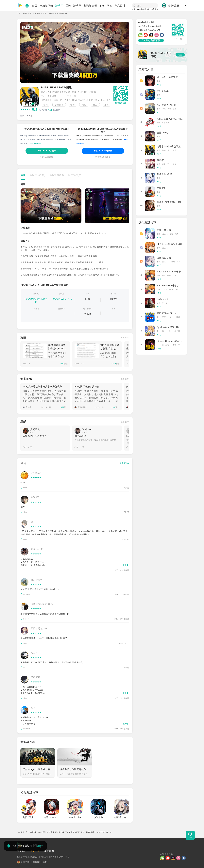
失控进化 (161, 188)
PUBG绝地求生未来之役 (36, 301)
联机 (169, 109)
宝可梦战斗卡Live (166, 313)
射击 (45, 13)
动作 (73, 105)
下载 (159, 81)
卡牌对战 (177, 317)
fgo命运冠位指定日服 (168, 327)
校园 (164, 276)
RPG (171, 289)
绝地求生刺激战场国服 (169, 146)
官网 (46, 105)
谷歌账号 (59, 105)
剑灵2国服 (28, 817)
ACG (177, 234)
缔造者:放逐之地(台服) (169, 202)
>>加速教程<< (35, 143)
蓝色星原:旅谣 (164, 174)
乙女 (169, 164)
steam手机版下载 (45, 832)
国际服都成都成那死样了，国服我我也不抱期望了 (44, 638)
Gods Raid (162, 299)
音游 (171, 234)
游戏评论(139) (37, 175)
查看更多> (125, 338)
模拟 (175, 109)
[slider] (25, 110)
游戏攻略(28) (57, 175)
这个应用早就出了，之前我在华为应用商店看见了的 (45, 614)
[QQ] (162, 35)
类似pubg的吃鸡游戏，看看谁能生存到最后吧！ (38, 769)
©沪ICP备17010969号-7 (59, 857)
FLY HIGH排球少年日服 (170, 244)
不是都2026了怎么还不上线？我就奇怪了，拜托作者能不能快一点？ (53, 662)
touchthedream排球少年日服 (171, 286)
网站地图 (49, 851)
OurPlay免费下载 (151, 40)
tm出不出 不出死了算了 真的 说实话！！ (40, 589)
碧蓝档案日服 (164, 258)
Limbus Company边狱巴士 (171, 341)
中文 (164, 109)
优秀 (23, 483)
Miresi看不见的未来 (167, 77)
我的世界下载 (31, 832)
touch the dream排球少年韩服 (172, 272)
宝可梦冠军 (163, 91)
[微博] (146, 35)
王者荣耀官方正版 (72, 832)
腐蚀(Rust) (162, 133)
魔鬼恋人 (161, 160)
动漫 (175, 276)
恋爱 (164, 164)
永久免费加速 (144, 26)
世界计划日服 (164, 230)
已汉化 (165, 234)
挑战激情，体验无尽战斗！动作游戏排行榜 (75, 769)
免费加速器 (27, 13)
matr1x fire (75, 817)
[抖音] (152, 35)
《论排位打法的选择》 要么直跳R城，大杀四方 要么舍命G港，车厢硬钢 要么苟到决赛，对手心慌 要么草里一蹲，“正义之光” (33, 693)
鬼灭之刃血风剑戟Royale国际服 (173, 119)
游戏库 (37, 13)
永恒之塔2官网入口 (89, 832)
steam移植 (166, 345)
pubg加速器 (142, 9)
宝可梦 (164, 317)
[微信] (141, 35)
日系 (178, 262)
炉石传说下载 (59, 832)
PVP (176, 289)
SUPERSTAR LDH (105, 832)
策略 (84, 105)
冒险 (175, 164)
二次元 (172, 262)
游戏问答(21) (75, 175)
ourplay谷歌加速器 (146, 22)
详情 (23, 175)
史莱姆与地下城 (122, 817)
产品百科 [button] (121, 6)
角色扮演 (166, 123)
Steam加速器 (156, 26)
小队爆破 (98, 817)
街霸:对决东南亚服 (54, 817)
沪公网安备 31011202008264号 (32, 862)
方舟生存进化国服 (166, 105)
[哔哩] (157, 35)
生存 (107, 105)
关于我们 (22, 851)
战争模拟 (177, 331)
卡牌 (170, 317)
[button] (110, 105)
